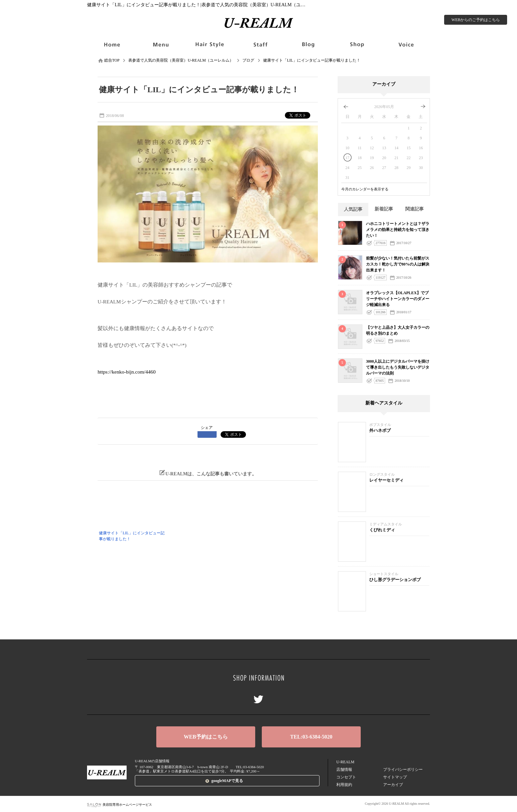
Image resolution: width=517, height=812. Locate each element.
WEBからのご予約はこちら (476, 20)
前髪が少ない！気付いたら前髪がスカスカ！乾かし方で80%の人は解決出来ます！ (398, 264)
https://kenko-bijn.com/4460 (127, 372)
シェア (207, 428)
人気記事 (353, 209)
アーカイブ (393, 785)
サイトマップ (395, 777)
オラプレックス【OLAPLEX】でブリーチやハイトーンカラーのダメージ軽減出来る (398, 299)
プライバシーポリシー (403, 770)
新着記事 (384, 209)
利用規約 (344, 785)
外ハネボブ (380, 430)
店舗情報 (344, 770)
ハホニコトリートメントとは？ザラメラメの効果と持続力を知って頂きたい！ (398, 230)
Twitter (258, 699)
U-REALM (345, 762)
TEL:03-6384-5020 (311, 737)
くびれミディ (382, 530)
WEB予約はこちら (206, 737)
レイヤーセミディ (386, 480)
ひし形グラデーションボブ (395, 580)
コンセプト (346, 777)
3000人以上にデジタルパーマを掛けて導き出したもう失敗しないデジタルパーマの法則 (398, 367)
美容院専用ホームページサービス (120, 805)
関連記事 (414, 209)
